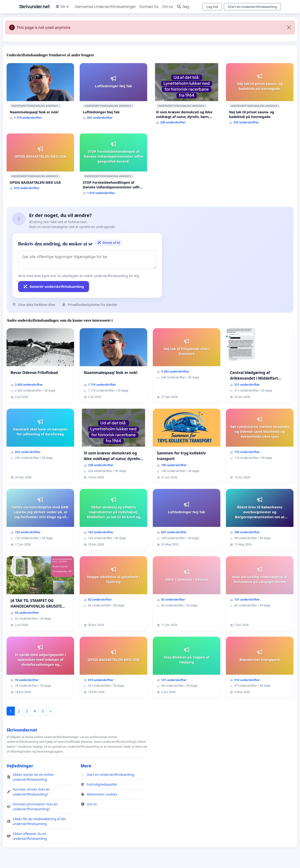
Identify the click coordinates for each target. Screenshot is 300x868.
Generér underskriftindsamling (54, 286)
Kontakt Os (149, 7)
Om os (168, 7)
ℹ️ (59, 106)
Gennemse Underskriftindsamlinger (105, 7)
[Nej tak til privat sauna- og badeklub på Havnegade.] (260, 95)
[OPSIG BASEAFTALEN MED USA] (40, 164)
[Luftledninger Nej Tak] (113, 93)
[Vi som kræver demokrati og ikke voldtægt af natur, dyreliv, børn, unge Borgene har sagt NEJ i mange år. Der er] (187, 95)
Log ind (212, 7)
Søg (183, 7)
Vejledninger (20, 766)
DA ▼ (62, 6)
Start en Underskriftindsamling (252, 7)
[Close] (289, 27)
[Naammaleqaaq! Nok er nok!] (40, 93)
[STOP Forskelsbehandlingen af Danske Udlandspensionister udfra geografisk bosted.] (113, 166)
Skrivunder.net (34, 7)
